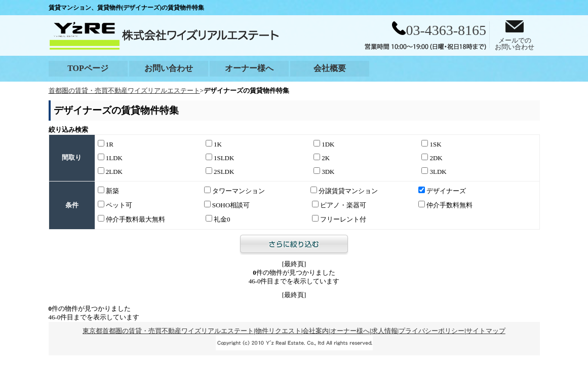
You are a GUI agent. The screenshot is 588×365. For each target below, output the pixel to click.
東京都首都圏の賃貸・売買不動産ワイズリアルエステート (168, 331)
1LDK (110, 158)
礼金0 (218, 219)
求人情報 (384, 331)
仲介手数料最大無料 (131, 219)
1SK (431, 144)
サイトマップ (486, 331)
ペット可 (115, 205)
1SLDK (220, 158)
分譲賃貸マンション (344, 191)
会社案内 (316, 331)
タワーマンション (234, 191)
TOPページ (88, 68)
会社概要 (330, 68)
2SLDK (220, 171)
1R (106, 144)
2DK (432, 158)
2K (322, 158)
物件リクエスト (278, 331)
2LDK (110, 171)
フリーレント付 (339, 219)
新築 (108, 191)
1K (214, 144)
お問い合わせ (169, 68)
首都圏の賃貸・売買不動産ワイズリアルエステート (124, 90)
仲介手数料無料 (445, 205)
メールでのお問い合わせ (515, 41)
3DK (324, 171)
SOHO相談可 (227, 205)
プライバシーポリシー (432, 331)
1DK (324, 144)
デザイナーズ (442, 191)
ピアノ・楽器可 (339, 205)
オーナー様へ (249, 68)
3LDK (434, 171)
